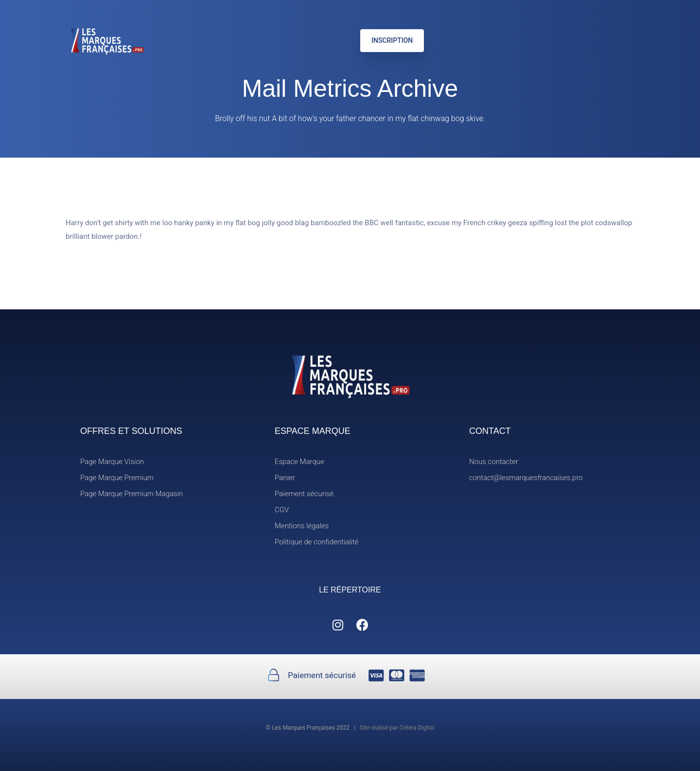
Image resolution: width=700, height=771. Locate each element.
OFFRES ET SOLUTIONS (131, 431)
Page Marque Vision (112, 462)
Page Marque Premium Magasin (131, 494)
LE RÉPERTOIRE (350, 590)
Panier (285, 478)
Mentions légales (302, 526)
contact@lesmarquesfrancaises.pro (526, 478)
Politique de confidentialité (317, 542)
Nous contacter (494, 462)
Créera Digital (417, 728)
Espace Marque (299, 462)
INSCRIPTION (392, 40)
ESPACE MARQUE (313, 431)
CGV (282, 510)
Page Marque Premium (117, 478)
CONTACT (490, 431)
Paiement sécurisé (304, 494)
